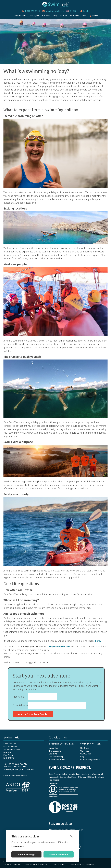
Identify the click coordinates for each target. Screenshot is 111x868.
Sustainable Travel (57, 759)
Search (94, 16)
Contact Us (89, 864)
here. (98, 641)
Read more (54, 780)
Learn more (18, 846)
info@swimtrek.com (53, 11)
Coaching (53, 754)
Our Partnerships (57, 757)
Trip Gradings (55, 751)
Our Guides (85, 754)
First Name (18, 697)
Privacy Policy (31, 864)
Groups (64, 16)
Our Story (85, 748)
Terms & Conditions (13, 864)
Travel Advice (75, 864)
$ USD (72, 11)
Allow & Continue (59, 854)
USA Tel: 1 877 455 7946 (15, 767)
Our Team (85, 751)
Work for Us (45, 864)
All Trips (46, 16)
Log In (85, 11)
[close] (71, 836)
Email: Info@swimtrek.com (15, 775)
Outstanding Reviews (90, 759)
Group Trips (54, 748)
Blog (55, 16)
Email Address (20, 705)
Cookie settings (26, 854)
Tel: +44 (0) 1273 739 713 (15, 764)
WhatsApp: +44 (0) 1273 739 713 (19, 770)
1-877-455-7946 (31, 11)
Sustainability (60, 864)
